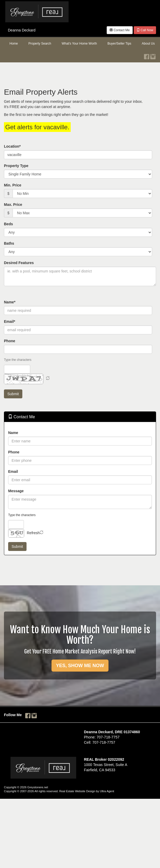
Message (16, 491)
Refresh (33, 533)
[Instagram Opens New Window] (153, 55)
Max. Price (13, 205)
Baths (9, 243)
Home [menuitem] (14, 44)
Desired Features (19, 263)
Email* (10, 322)
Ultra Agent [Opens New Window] (107, 791)
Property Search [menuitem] (40, 44)
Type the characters (18, 360)
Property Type (16, 166)
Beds (8, 224)
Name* (10, 302)
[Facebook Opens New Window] (147, 55)
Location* (12, 146)
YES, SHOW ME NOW (80, 666)
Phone (10, 341)
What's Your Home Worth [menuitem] (79, 44)
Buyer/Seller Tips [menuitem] (119, 44)
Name (13, 433)
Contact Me (120, 30)
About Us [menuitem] (148, 44)
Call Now (145, 30)
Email (13, 471)
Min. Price (13, 185)
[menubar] (80, 44)
